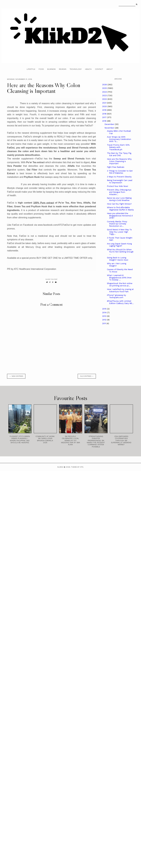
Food (41, 69)
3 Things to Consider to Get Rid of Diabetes (120, 172)
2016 (105, 121)
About (110, 69)
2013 (105, 316)
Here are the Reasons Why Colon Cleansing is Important (119, 161)
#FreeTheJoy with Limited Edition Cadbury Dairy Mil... (120, 302)
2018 (105, 114)
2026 (105, 85)
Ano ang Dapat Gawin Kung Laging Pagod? (119, 245)
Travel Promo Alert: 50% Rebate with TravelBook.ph (118, 147)
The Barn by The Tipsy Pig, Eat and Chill (119, 154)
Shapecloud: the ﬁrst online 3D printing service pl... (120, 285)
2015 (105, 309)
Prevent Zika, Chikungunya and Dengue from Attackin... (119, 192)
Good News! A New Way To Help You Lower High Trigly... (119, 232)
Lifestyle (31, 69)
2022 (105, 99)
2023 (105, 96)
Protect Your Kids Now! (118, 186)
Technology (76, 69)
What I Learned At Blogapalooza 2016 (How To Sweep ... (119, 278)
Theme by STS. (77, 467)
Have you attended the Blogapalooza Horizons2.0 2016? (120, 216)
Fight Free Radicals (116, 167)
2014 (105, 313)
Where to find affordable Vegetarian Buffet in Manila (120, 209)
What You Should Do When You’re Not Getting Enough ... (120, 252)
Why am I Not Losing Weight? (117, 265)
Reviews (63, 69)
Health (88, 69)
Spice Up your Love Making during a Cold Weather (119, 199)
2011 (104, 323)
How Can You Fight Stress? (119, 204)
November (110, 128)
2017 (105, 117)
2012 (105, 320)
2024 (105, 92)
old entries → (87, 376)
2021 (105, 103)
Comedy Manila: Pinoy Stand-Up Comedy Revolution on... (117, 224)
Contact (99, 69)
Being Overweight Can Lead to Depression (120, 181)
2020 (105, 106)
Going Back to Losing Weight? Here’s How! (118, 259)
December (110, 124)
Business (51, 69)
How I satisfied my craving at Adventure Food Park (120, 290)
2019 (105, 110)
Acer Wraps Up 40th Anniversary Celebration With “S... (119, 139)
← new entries (16, 376)
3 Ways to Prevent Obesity (119, 177)
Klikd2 (60, 467)
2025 (105, 88)
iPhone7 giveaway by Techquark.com (116, 296)
